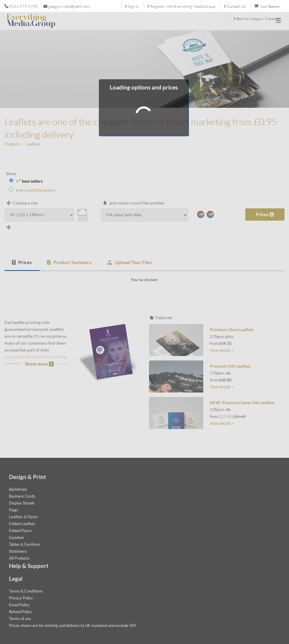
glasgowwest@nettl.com (67, 6)
